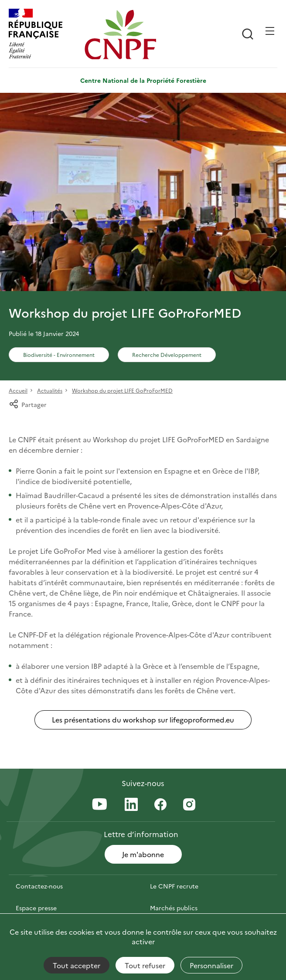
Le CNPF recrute (174, 886)
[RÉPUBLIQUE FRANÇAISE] (44, 35)
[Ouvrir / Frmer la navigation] (270, 31)
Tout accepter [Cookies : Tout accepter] (77, 965)
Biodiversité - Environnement (59, 354)
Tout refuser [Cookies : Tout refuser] (145, 965)
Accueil (18, 390)
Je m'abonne (143, 854)
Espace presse (36, 908)
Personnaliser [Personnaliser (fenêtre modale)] (211, 965)
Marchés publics (174, 908)
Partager (28, 404)
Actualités (50, 390)
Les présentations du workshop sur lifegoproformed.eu (143, 719)
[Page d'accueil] (120, 35)
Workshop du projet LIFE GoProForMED (122, 390)
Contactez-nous (39, 886)
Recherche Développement (167, 354)
